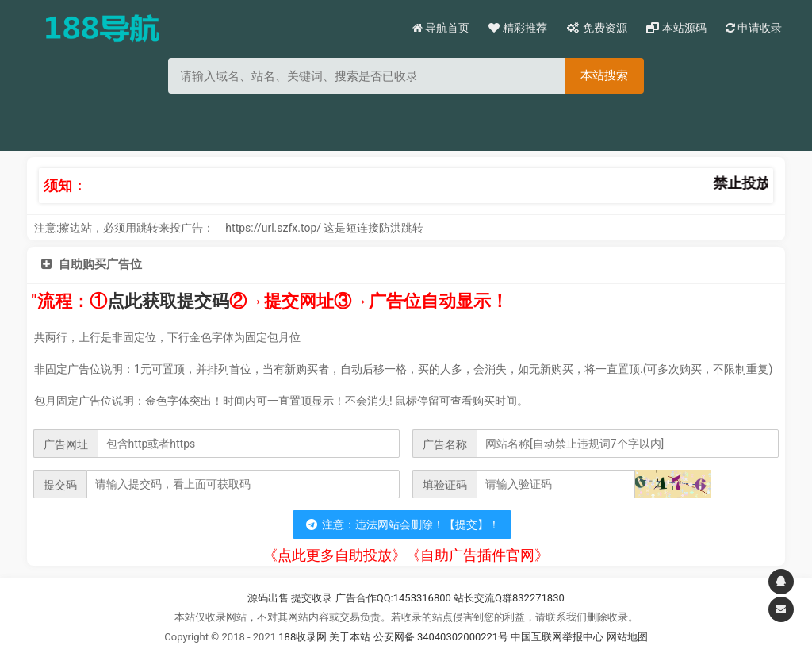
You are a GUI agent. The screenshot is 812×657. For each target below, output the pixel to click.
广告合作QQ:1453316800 (393, 598)
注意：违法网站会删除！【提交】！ (402, 524)
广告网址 (66, 444)
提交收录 (312, 598)
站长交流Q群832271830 (509, 598)
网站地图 (627, 637)
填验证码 (445, 485)
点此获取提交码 (168, 301)
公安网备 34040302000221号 (442, 637)
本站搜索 (604, 75)
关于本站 (350, 637)
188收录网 (303, 637)
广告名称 (445, 444)
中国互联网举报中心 (558, 637)
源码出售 (268, 598)
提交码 (60, 485)
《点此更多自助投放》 (335, 555)
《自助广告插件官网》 (477, 555)
